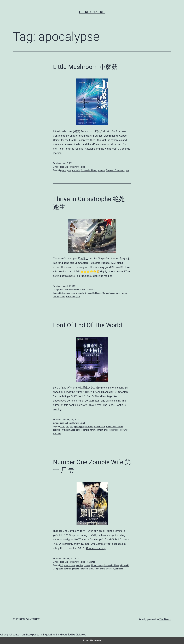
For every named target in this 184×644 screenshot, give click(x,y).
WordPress (165, 619)
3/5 (68, 426)
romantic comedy (116, 430)
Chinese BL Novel (111, 565)
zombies (57, 433)
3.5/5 (63, 426)
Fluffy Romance (68, 430)
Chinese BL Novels (89, 170)
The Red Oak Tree (92, 12)
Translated (90, 290)
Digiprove (81, 635)
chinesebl (125, 565)
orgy (106, 430)
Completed (107, 293)
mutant (100, 430)
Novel (82, 167)
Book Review (73, 167)
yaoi (127, 170)
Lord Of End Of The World (88, 325)
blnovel (87, 565)
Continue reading (103, 276)
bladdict (79, 565)
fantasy (124, 293)
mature (56, 296)
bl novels (76, 170)
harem (93, 430)
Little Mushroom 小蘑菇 (85, 67)
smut (63, 296)
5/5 (62, 293)
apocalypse (65, 170)
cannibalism (100, 426)
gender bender (82, 430)
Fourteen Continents (115, 170)
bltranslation (97, 565)
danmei (102, 170)
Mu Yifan (90, 569)
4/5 (72, 426)
